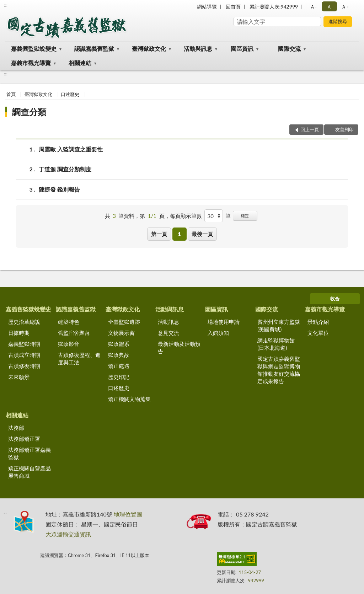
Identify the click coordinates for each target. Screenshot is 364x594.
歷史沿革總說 (24, 322)
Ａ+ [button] (345, 7)
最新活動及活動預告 (179, 347)
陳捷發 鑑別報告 (59, 189)
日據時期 (19, 333)
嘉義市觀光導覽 (31, 63)
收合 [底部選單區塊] (335, 299)
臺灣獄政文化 (149, 49)
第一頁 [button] (159, 234)
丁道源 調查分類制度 (65, 169)
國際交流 (289, 49)
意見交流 (168, 333)
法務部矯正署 (24, 439)
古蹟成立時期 (24, 355)
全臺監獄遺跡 (124, 322)
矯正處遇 (119, 366)
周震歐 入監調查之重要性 (71, 149)
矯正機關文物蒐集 (129, 399)
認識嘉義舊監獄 (94, 49)
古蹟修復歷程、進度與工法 (79, 358)
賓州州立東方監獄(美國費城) (279, 325)
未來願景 (19, 377)
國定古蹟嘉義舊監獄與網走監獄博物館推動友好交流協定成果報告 (279, 370)
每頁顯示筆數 (186, 216)
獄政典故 (119, 355)
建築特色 (69, 322)
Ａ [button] (329, 7)
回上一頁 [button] (310, 129)
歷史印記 (119, 377)
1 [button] (179, 234)
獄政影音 (69, 344)
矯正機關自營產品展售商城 (30, 472)
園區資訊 (242, 49)
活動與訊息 (198, 49)
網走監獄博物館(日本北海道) (276, 344)
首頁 (11, 94)
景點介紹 (318, 322)
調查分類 (29, 112)
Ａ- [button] (313, 7)
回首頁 (233, 7)
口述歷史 (70, 94)
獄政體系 (119, 344)
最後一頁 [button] (202, 234)
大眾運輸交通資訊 (68, 534)
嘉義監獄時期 (24, 344)
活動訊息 (168, 322)
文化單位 (318, 333)
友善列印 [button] (344, 129)
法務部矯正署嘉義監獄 (30, 453)
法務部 (16, 428)
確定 (245, 216)
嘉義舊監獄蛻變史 (34, 49)
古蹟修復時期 (24, 366)
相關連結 (80, 63)
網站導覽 (207, 7)
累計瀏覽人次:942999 (274, 7)
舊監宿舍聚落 (74, 333)
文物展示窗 (121, 333)
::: (6, 5)
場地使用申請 (224, 322)
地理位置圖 (128, 514)
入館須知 (218, 333)
